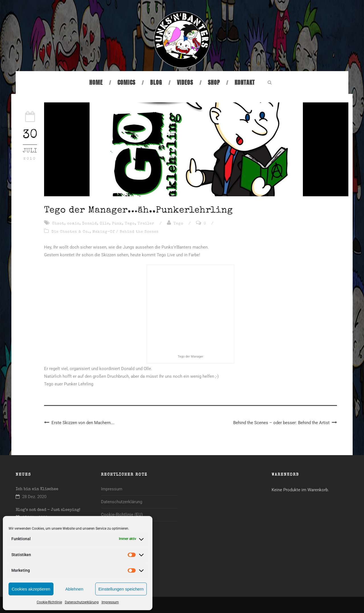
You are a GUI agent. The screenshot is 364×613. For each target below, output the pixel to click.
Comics (126, 82)
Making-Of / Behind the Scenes (126, 232)
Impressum (110, 602)
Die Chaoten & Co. (71, 232)
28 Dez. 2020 (34, 497)
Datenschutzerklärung (82, 602)
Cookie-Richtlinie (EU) (122, 515)
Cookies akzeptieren (31, 589)
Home (96, 82)
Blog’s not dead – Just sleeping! (48, 510)
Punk (117, 224)
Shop (214, 82)
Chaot (58, 224)
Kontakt (245, 82)
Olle (105, 224)
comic (73, 224)
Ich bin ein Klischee (37, 489)
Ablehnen (74, 589)
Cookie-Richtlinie (49, 602)
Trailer (146, 224)
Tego (130, 224)
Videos (185, 82)
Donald (90, 224)
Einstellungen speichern (121, 589)
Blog (156, 82)
